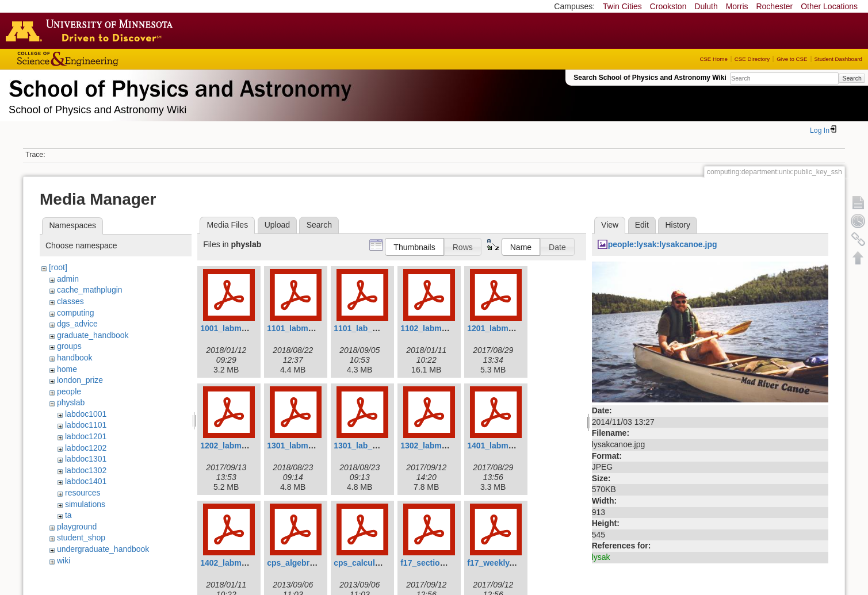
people (69, 391)
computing (76, 313)
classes (70, 301)
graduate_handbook (93, 335)
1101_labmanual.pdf (305, 328)
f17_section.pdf (430, 563)
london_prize (80, 380)
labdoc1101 (86, 425)
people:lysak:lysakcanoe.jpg (663, 244)
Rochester (774, 6)
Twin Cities (622, 6)
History (678, 225)
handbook (75, 358)
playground (77, 527)
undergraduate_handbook (103, 549)
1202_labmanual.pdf (239, 446)
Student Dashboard (838, 59)
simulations (85, 504)
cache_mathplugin (90, 290)
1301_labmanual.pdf (305, 446)
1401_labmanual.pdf (506, 446)
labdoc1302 (86, 470)
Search (852, 78)
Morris (737, 6)
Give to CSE (792, 59)
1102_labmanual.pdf (439, 328)
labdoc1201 (86, 436)
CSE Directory (752, 59)
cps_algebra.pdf (298, 563)
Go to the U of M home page (92, 30)
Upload (277, 225)
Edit (642, 225)
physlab (71, 402)
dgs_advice (77, 324)
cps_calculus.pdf (366, 563)
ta (68, 515)
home (67, 369)
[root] (58, 267)
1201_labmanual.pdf (506, 328)
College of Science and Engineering (104, 59)
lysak (601, 557)
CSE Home (713, 59)
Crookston (668, 6)
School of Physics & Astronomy (178, 86)
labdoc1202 (86, 448)
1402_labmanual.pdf (239, 563)
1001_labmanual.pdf (239, 328)
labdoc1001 (86, 414)
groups (69, 346)
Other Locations (829, 6)
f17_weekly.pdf (496, 563)
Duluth (706, 6)
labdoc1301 (86, 459)
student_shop (81, 538)
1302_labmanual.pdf (439, 446)
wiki (64, 561)
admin (68, 279)
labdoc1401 (86, 481)
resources (83, 493)
